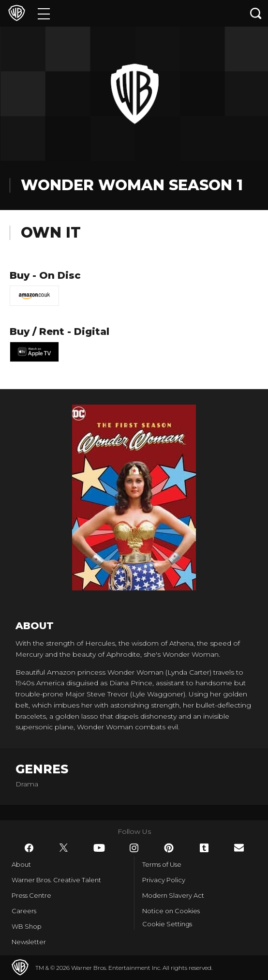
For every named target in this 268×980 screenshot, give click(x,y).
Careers (24, 911)
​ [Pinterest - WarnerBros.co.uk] (169, 848)
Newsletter (29, 942)
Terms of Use (162, 864)
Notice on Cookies (171, 911)
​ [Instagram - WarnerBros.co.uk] (134, 848)
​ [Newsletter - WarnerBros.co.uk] (239, 848)
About (21, 864)
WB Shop (27, 926)
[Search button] (256, 13)
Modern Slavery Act (173, 895)
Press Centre (31, 895)
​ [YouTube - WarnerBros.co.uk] (99, 848)
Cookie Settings (167, 924)
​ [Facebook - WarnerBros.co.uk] (29, 848)
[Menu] (44, 13)
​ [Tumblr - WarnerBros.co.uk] (204, 848)
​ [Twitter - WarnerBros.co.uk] (64, 848)
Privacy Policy (164, 880)
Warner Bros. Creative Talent (56, 880)
